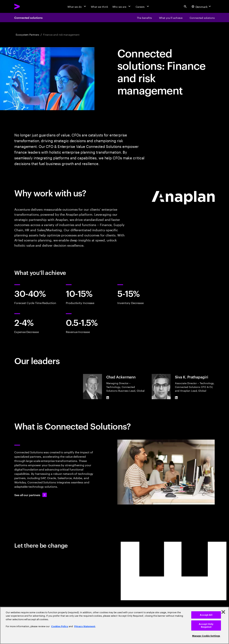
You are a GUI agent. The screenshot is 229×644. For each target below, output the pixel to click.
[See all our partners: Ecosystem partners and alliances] (31, 495)
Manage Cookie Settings (206, 636)
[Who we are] (122, 6)
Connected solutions (28, 18)
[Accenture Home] (25, 6)
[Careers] (143, 6)
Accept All (206, 615)
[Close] (223, 612)
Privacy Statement (85, 626)
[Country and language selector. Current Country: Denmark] (202, 6)
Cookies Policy (60, 626)
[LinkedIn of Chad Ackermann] (108, 398)
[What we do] (77, 6)
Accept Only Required (206, 625)
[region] (114, 625)
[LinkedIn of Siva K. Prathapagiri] (176, 398)
